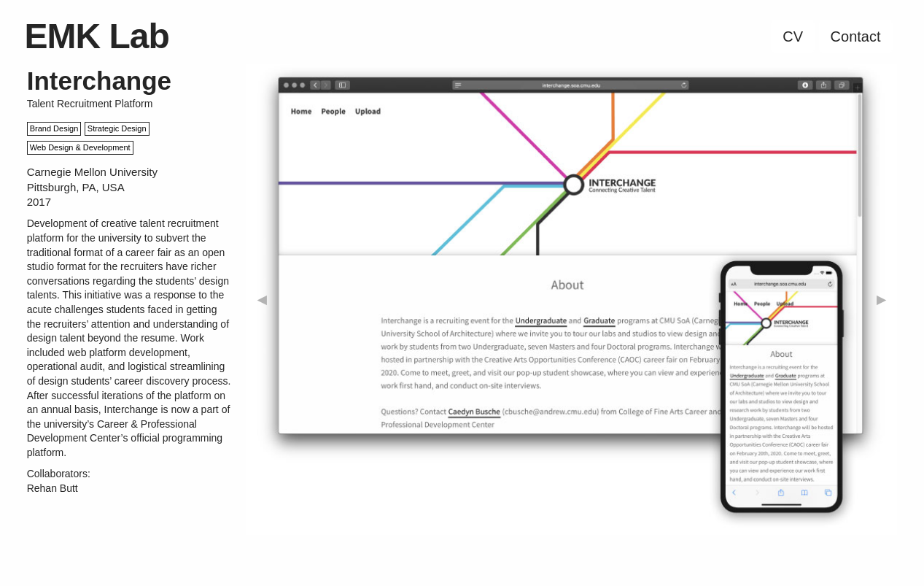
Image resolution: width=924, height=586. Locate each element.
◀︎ (262, 300)
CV (793, 36)
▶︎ (881, 300)
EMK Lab (97, 36)
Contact (856, 36)
